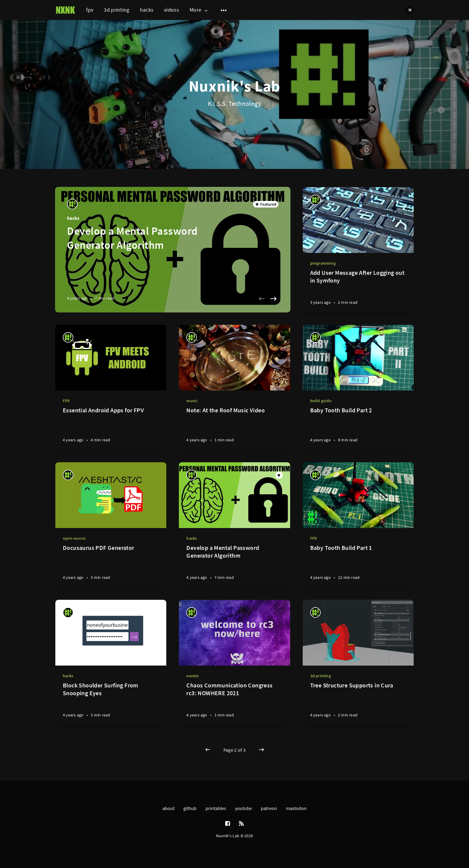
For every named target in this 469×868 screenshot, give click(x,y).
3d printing (117, 10)
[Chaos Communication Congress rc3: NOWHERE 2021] (234, 703)
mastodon (296, 808)
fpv (90, 10)
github (190, 808)
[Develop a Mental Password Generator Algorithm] (234, 566)
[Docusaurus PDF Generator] (111, 566)
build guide (321, 401)
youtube (243, 808)
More (199, 10)
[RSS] (241, 824)
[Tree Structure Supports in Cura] (358, 703)
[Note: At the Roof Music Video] (234, 428)
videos (172, 10)
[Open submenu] (224, 10)
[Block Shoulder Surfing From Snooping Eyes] (111, 703)
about (168, 808)
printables (216, 808)
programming (323, 263)
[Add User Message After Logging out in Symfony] (358, 290)
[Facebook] (228, 824)
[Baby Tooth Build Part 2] (358, 428)
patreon (269, 808)
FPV (66, 401)
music (192, 401)
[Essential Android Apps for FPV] (111, 428)
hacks (147, 10)
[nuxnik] (72, 204)
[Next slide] (274, 299)
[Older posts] (261, 750)
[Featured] (279, 475)
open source (74, 538)
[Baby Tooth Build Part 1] (358, 566)
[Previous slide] (262, 299)
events (192, 676)
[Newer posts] (208, 750)
